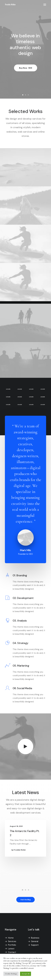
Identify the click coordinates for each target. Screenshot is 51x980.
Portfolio (12, 945)
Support (35, 945)
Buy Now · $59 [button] (26, 69)
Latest (11, 949)
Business (35, 938)
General (35, 941)
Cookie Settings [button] (11, 974)
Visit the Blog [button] (26, 899)
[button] (45, 5)
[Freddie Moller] (10, 5)
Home (11, 938)
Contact (12, 952)
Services (12, 941)
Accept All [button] (26, 974)
